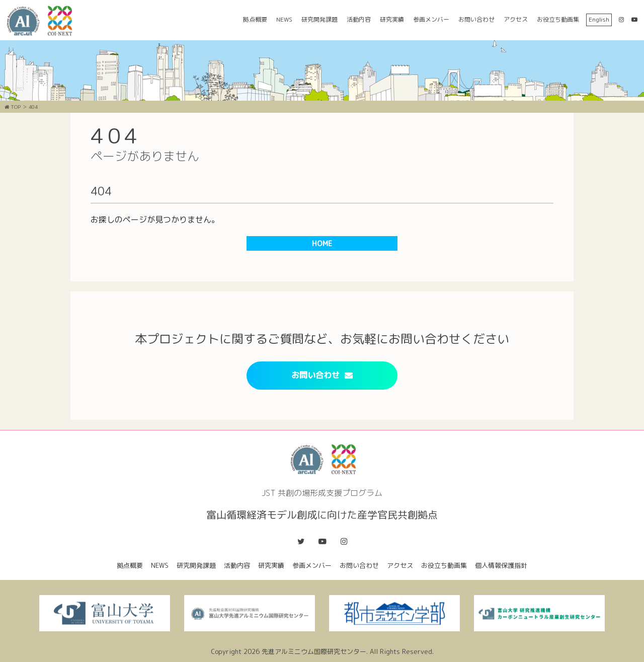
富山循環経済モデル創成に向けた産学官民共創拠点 (43, 21)
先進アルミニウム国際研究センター (314, 651)
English (599, 19)
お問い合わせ (476, 19)
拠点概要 (255, 19)
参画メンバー (431, 19)
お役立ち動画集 (558, 19)
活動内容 (359, 19)
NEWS (284, 19)
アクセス (516, 19)
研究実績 (392, 19)
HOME (322, 243)
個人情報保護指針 (501, 565)
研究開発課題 (319, 19)
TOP (13, 107)
